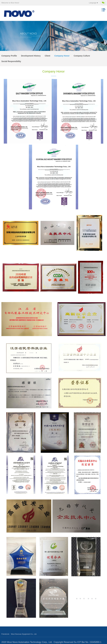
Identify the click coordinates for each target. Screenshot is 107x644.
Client (47, 56)
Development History (31, 56)
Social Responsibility (11, 61)
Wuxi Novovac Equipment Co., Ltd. (24, 634)
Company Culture (82, 56)
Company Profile (9, 56)
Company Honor (62, 56)
